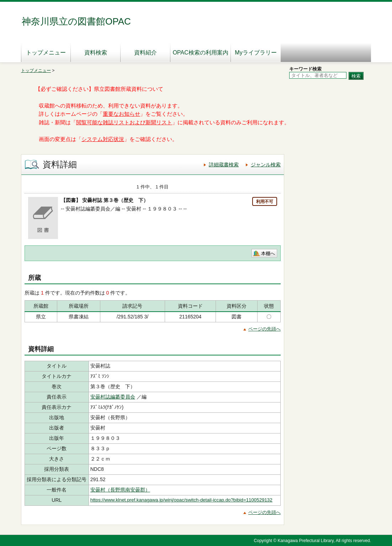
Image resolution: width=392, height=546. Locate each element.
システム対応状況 (103, 139)
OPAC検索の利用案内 (200, 53)
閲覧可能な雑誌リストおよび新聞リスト (124, 123)
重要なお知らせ (121, 114)
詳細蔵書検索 (224, 165)
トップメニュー (46, 53)
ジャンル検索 (266, 165)
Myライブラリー (256, 53)
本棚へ (268, 253)
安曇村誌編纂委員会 (113, 397)
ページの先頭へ (264, 329)
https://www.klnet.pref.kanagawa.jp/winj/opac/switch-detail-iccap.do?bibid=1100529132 (181, 500)
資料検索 (96, 53)
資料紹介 (145, 53)
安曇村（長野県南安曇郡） (120, 490)
